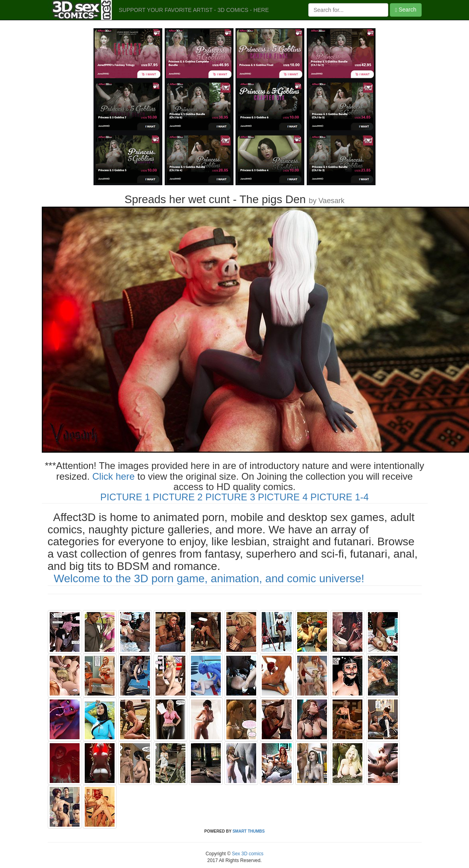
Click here (114, 476)
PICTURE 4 (283, 497)
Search (406, 10)
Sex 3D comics (247, 854)
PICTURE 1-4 (340, 497)
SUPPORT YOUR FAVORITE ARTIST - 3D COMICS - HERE (194, 10)
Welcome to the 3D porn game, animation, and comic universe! (209, 578)
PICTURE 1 (125, 497)
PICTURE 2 (178, 497)
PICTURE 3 (230, 497)
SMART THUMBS (248, 831)
